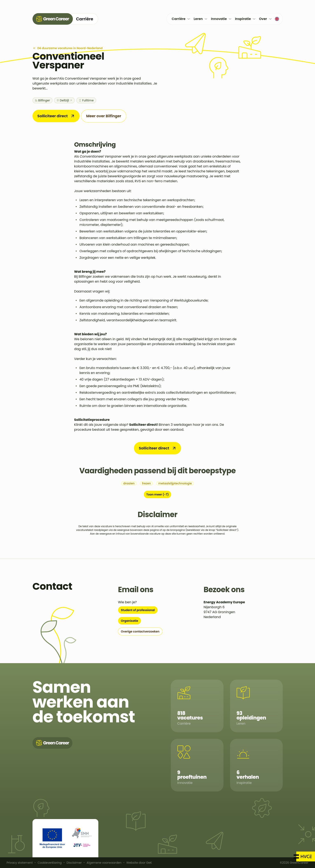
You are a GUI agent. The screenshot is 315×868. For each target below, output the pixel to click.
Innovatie (221, 19)
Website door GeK (139, 863)
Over (265, 19)
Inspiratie (245, 19)
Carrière (181, 19)
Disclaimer (74, 863)
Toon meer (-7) (157, 494)
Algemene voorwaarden (104, 863)
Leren (201, 19)
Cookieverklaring (50, 863)
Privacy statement (20, 863)
